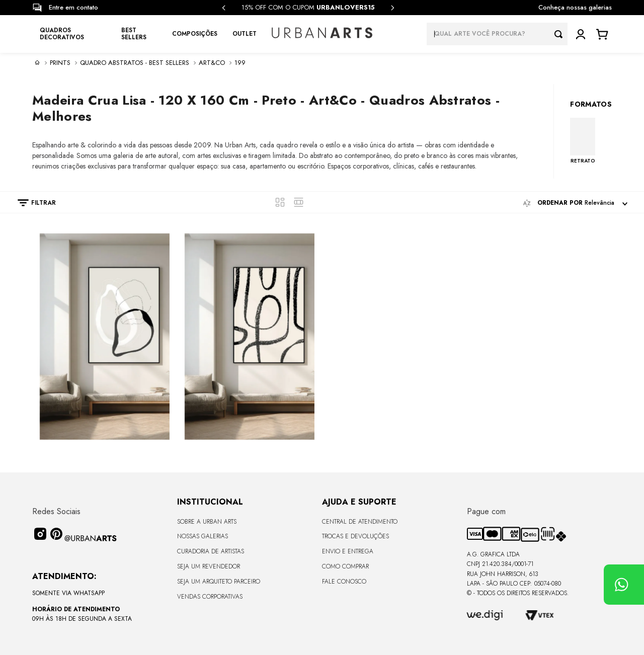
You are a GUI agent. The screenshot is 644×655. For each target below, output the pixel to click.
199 (240, 63)
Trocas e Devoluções (355, 536)
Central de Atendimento (360, 522)
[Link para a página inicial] (37, 62)
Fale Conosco (344, 582)
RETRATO (583, 160)
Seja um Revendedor (209, 566)
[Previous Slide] (224, 8)
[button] (32, 203)
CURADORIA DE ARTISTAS (211, 551)
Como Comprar (345, 566)
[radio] (280, 202)
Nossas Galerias (203, 536)
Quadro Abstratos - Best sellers (135, 63)
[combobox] (497, 34)
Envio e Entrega (348, 551)
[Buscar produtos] (561, 34)
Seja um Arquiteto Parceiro (219, 582)
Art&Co (212, 63)
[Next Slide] (392, 8)
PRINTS (60, 63)
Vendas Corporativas (210, 597)
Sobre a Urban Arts (207, 522)
